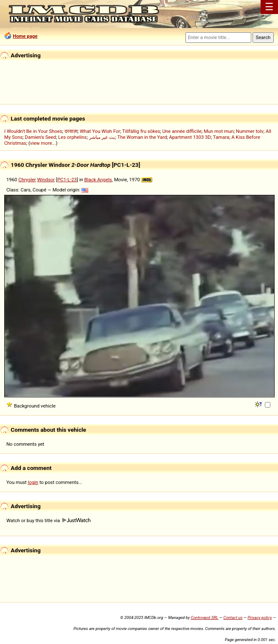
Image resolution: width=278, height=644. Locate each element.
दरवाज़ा (71, 131)
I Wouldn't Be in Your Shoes (33, 131)
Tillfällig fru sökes (141, 131)
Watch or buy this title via (48, 520)
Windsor (46, 180)
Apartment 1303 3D (190, 137)
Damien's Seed (41, 137)
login (33, 482)
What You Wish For (100, 131)
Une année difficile (182, 131)
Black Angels (98, 180)
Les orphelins (72, 137)
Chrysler (27, 180)
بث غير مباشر (102, 137)
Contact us (233, 617)
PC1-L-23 (67, 180)
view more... (43, 143)
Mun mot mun (219, 131)
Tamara (221, 137)
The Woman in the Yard (142, 137)
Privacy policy (260, 617)
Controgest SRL (204, 617)
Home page (25, 36)
